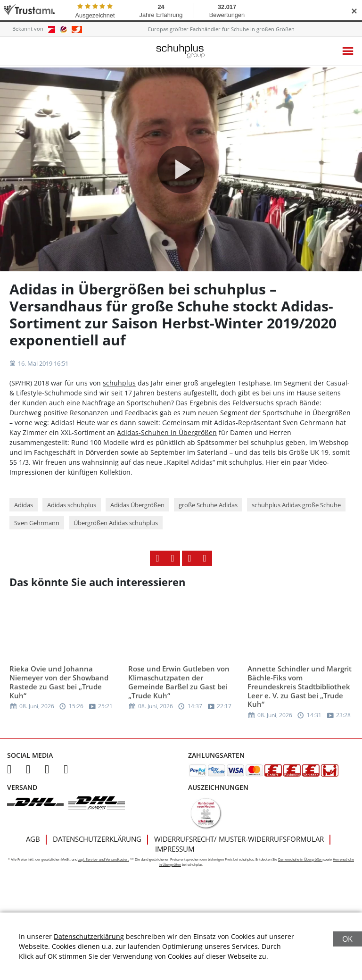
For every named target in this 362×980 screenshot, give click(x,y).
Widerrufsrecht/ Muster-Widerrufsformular (239, 846)
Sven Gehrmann (37, 529)
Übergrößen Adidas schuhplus (116, 529)
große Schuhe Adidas (208, 511)
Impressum (175, 855)
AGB (33, 846)
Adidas (24, 511)
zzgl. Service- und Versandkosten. (104, 866)
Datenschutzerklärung (97, 846)
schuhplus (119, 389)
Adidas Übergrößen (137, 511)
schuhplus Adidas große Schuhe (296, 511)
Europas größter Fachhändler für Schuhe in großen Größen (221, 29)
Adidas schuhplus (72, 511)
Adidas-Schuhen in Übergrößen (167, 439)
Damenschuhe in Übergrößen (300, 866)
